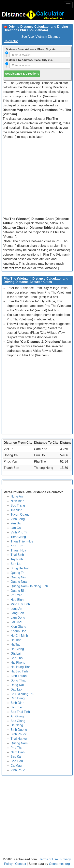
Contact (21, 864)
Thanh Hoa (18, 550)
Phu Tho (17, 748)
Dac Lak (16, 689)
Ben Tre (16, 707)
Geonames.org (59, 864)
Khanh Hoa (19, 631)
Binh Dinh (17, 703)
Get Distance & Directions (22, 74)
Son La (16, 564)
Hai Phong (18, 663)
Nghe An (17, 496)
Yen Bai (16, 523)
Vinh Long (18, 519)
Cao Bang (18, 698)
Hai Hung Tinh (21, 667)
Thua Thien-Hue (22, 541)
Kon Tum (17, 546)
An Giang (17, 716)
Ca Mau (16, 766)
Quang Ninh (19, 577)
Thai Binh (17, 555)
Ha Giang (17, 649)
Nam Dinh (18, 752)
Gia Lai (16, 654)
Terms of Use (49, 859)
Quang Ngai (19, 582)
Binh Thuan (19, 676)
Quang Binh (19, 591)
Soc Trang (18, 505)
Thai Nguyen (20, 739)
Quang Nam (19, 743)
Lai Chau (17, 622)
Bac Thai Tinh (20, 712)
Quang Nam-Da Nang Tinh (29, 586)
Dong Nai (17, 685)
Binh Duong (19, 730)
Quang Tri (18, 573)
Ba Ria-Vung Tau (22, 694)
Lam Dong (18, 618)
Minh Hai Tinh (20, 604)
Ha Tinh (16, 640)
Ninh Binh (17, 501)
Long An (16, 609)
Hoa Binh (17, 600)
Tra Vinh (17, 510)
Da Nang (17, 725)
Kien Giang (18, 627)
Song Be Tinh (20, 568)
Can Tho (17, 658)
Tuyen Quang (20, 514)
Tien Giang (18, 537)
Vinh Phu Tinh (20, 532)
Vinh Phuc (18, 770)
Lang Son (17, 613)
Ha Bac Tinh (19, 671)
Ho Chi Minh (19, 636)
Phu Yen (17, 595)
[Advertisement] (37, 178)
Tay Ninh (17, 559)
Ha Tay (16, 644)
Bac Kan (17, 757)
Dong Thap (18, 680)
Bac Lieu (17, 761)
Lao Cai (16, 528)
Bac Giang (18, 721)
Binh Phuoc (19, 734)
